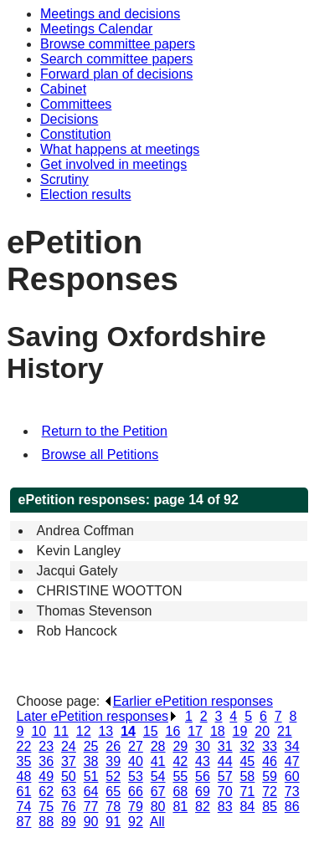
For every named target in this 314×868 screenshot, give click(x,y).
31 (225, 746)
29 (180, 746)
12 (84, 731)
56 (203, 776)
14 (128, 731)
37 (69, 761)
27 (136, 746)
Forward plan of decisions (116, 74)
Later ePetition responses (97, 716)
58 (247, 776)
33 (270, 746)
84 (247, 807)
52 (113, 776)
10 (39, 731)
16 (173, 731)
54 (158, 776)
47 (292, 761)
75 (46, 807)
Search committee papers (116, 59)
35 (24, 761)
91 (113, 822)
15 (151, 731)
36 (46, 761)
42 (180, 761)
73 (292, 791)
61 (24, 791)
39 (113, 761)
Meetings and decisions (110, 14)
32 (247, 746)
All (157, 822)
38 (91, 761)
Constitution (76, 134)
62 (46, 791)
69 (203, 791)
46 (270, 761)
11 (61, 731)
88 (46, 822)
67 (158, 791)
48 (24, 776)
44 (225, 761)
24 (69, 746)
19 (240, 731)
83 (225, 807)
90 (91, 822)
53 (136, 776)
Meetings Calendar (96, 29)
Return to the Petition (105, 431)
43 (203, 761)
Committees (76, 104)
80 (158, 807)
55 (180, 776)
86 (292, 807)
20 (262, 731)
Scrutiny (64, 179)
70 (225, 791)
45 (247, 761)
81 (180, 807)
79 (136, 807)
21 (285, 731)
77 (91, 807)
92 (136, 822)
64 (91, 791)
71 (247, 791)
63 (69, 791)
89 (69, 822)
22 (24, 746)
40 (136, 761)
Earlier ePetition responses (188, 701)
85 (270, 807)
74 (24, 807)
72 (270, 791)
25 (91, 746)
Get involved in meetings (113, 164)
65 (113, 791)
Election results (86, 194)
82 (203, 807)
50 (69, 776)
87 (24, 822)
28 (158, 746)
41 (158, 761)
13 (106, 731)
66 (136, 791)
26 (113, 746)
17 (195, 731)
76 (69, 807)
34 (292, 746)
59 (270, 776)
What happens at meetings (120, 149)
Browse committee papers (118, 44)
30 (203, 746)
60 (292, 776)
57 (225, 776)
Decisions (69, 119)
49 (46, 776)
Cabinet (63, 89)
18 (218, 731)
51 (91, 776)
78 (113, 807)
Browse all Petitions (100, 454)
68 (180, 791)
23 (46, 746)
